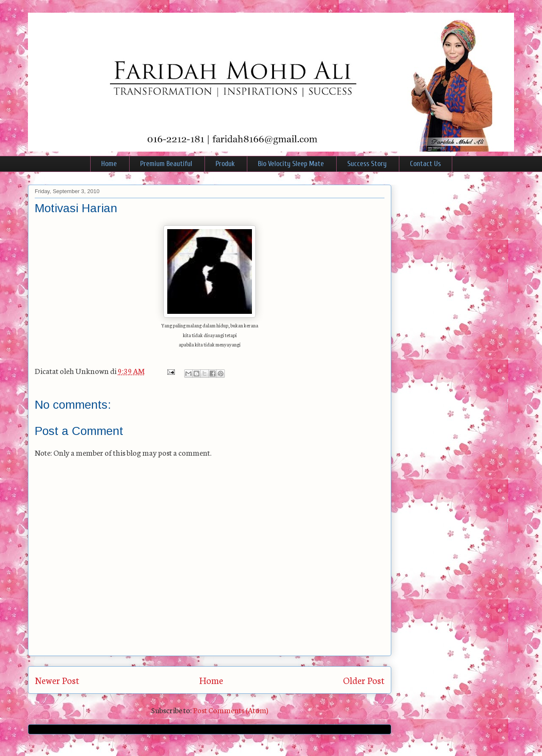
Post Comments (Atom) (231, 710)
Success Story (367, 164)
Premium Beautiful (166, 164)
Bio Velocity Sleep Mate (291, 164)
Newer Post (57, 680)
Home (109, 164)
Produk (225, 164)
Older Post (364, 680)
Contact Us (425, 164)
